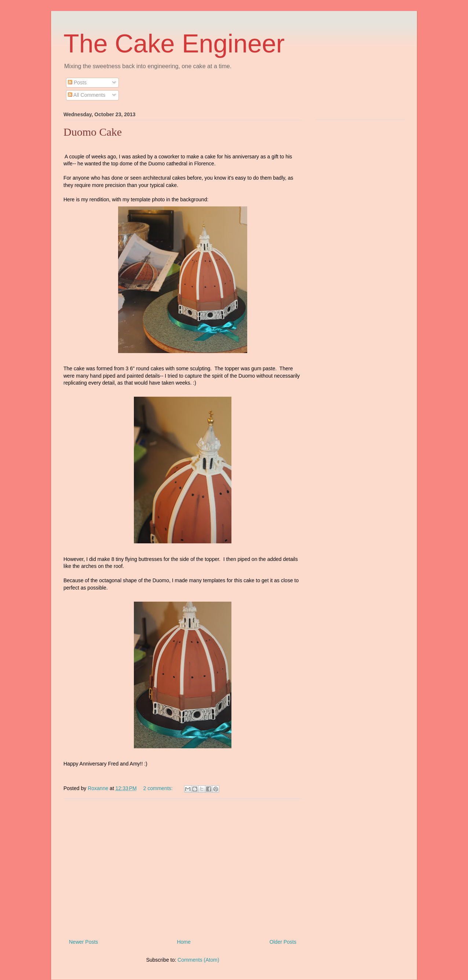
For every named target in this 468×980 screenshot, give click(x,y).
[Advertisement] (183, 866)
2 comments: (159, 788)
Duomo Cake (93, 132)
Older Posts (283, 942)
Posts (77, 82)
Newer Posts (83, 942)
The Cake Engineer (174, 44)
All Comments (87, 95)
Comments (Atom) (198, 960)
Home (184, 942)
